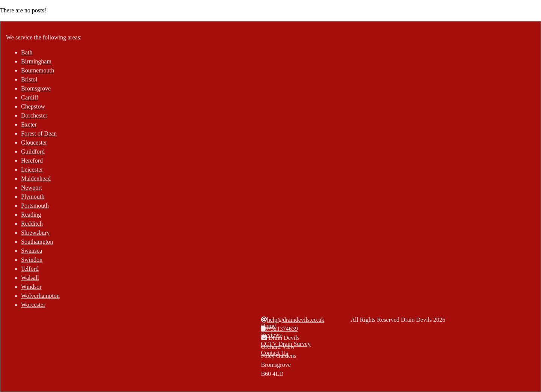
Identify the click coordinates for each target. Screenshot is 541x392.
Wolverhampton (40, 296)
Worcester (33, 305)
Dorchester (34, 115)
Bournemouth (38, 70)
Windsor (31, 287)
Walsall (30, 278)
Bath (27, 52)
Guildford (33, 152)
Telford (30, 269)
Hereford (32, 161)
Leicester (32, 170)
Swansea (32, 251)
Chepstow (33, 106)
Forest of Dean (39, 133)
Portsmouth (35, 206)
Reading (31, 215)
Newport (32, 188)
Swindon (32, 260)
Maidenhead (36, 179)
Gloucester (34, 142)
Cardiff (30, 97)
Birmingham (36, 61)
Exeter (29, 124)
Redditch (32, 224)
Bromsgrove (36, 88)
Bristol (29, 79)
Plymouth (33, 197)
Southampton (37, 242)
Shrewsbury (35, 233)
